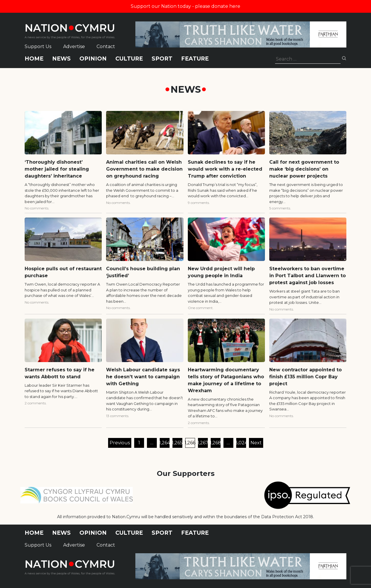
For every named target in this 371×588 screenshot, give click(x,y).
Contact (106, 46)
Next (256, 443)
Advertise (74, 46)
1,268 (216, 443)
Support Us (38, 46)
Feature (195, 59)
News (61, 59)
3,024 (241, 443)
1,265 (177, 443)
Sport (162, 59)
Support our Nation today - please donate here (185, 6)
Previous (120, 443)
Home (34, 59)
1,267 (203, 443)
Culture (129, 59)
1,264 (165, 443)
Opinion (93, 59)
